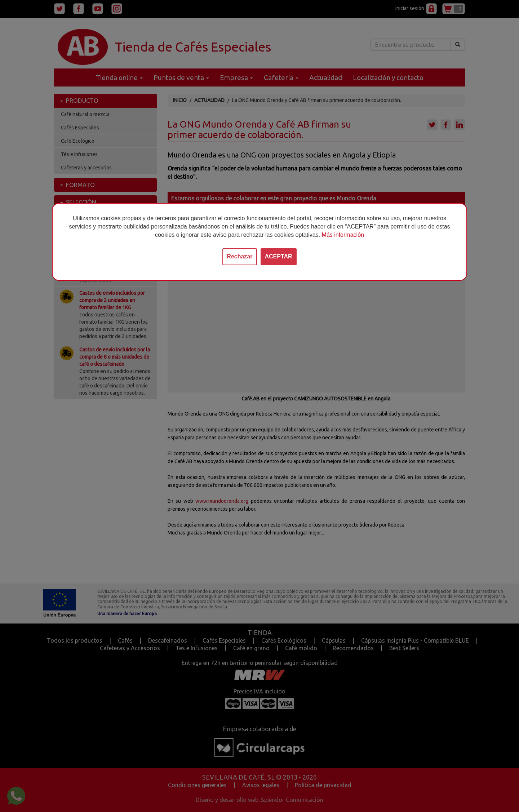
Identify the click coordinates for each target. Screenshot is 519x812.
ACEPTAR (279, 256)
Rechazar (239, 256)
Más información (343, 235)
